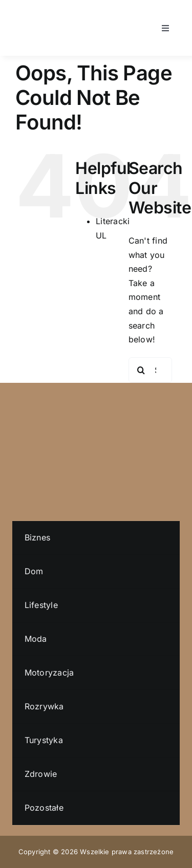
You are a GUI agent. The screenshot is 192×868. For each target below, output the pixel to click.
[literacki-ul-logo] (33, 14)
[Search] (141, 370)
